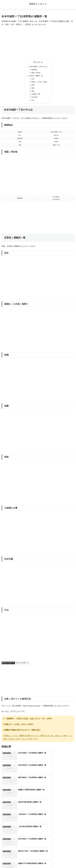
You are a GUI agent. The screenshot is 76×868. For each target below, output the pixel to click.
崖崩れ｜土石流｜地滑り (40, 83)
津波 (32, 92)
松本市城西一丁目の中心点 (38, 67)
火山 (32, 102)
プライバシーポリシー (57, 862)
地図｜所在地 (36, 73)
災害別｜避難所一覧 (36, 76)
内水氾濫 (34, 99)
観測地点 (34, 70)
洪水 (32, 79)
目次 (35, 62)
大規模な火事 (36, 95)
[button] (72, 837)
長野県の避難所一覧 (8, 665)
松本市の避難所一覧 (23, 665)
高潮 (32, 86)
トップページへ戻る (19, 862)
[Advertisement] (38, 42)
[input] (38, 837)
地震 (32, 89)
